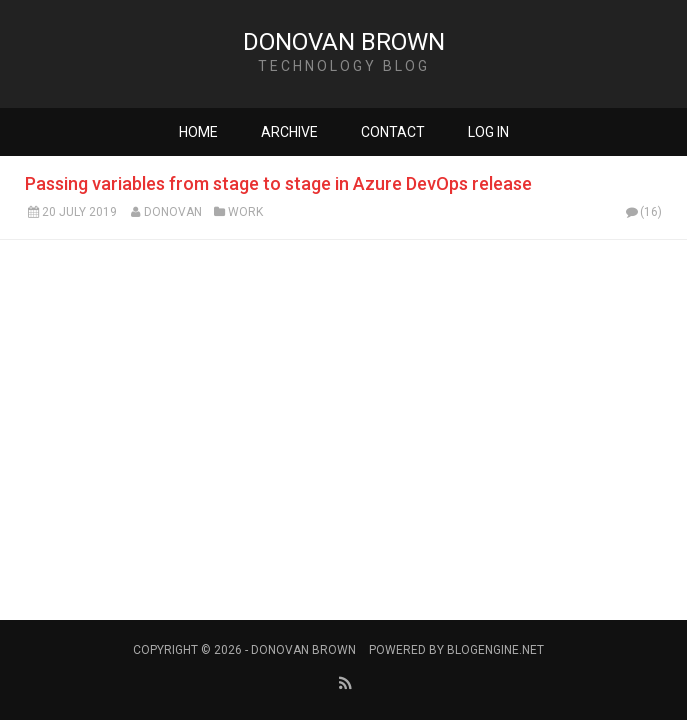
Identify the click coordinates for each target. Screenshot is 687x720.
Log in (488, 132)
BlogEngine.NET (495, 650)
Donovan (173, 212)
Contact (393, 132)
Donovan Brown (344, 42)
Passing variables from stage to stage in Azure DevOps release (278, 183)
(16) (642, 212)
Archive (289, 132)
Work (245, 212)
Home (198, 132)
